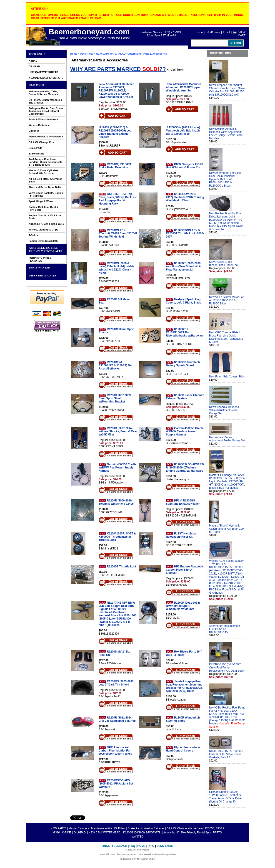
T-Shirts (33, 235)
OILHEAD (34, 66)
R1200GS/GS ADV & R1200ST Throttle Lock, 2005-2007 (185, 233)
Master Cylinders (79, 828)
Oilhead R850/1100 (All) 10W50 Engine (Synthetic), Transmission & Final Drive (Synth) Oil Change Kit (225, 797)
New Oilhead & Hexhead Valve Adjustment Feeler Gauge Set (224, 410)
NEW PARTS (37, 85)
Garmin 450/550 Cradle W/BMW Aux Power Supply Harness (117, 468)
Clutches (34, 131)
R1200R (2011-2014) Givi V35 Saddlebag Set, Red (117, 719)
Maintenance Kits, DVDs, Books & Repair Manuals (43, 93)
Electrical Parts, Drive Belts (45, 187)
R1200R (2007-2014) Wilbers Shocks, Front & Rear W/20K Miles (118, 431)
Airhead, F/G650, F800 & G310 (46, 224)
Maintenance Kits (102, 828)
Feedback (120, 846)
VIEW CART (242, 34)
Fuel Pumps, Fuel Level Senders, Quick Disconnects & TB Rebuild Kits (46, 162)
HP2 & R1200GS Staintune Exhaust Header (183, 502)
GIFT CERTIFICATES (43, 276)
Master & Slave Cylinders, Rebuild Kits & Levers (44, 172)
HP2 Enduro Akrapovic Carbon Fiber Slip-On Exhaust (185, 570)
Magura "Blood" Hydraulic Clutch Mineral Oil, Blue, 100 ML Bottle (226, 529)
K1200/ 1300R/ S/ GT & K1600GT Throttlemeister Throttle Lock (117, 537)
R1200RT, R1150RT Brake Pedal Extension (115, 166)
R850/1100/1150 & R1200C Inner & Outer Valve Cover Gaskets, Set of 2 (226, 754)
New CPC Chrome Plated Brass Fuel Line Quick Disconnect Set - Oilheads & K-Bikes (226, 337)
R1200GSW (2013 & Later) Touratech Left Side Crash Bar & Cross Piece (183, 131)
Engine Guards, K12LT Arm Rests (45, 217)
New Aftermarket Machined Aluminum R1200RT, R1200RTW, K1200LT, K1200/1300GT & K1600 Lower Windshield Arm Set (116, 91)
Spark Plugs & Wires (41, 201)
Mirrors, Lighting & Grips (43, 230)
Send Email (165, 846)
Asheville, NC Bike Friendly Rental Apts (45, 249)
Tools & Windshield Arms (44, 119)
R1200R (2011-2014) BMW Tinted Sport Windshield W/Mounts (183, 606)
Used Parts (37, 54)
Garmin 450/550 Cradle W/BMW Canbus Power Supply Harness (185, 431)
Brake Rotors (36, 154)
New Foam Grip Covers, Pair (226, 377)
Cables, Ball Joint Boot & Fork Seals (44, 208)
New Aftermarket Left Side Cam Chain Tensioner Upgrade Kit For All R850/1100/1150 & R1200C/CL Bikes (225, 179)
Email (226, 32)
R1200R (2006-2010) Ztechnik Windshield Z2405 (116, 502)
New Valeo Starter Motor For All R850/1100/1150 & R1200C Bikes (226, 300)
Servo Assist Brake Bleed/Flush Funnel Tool (224, 263)
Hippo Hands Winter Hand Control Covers (183, 749)
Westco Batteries (39, 125)
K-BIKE (33, 61)
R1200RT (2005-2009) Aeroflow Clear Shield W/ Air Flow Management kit (184, 266)
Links (106, 846)
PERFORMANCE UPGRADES (46, 137)
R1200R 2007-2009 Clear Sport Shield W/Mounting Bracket (115, 398)
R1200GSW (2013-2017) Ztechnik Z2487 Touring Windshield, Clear (185, 197)
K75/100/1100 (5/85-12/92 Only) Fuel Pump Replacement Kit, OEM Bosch (227, 668)
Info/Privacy (213, 32)
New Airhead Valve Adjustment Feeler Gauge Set (227, 439)
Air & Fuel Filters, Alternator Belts (45, 180)
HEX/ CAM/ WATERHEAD (43, 72)
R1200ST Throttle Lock (122, 567)
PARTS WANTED (40, 268)
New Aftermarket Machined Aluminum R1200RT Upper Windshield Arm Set (184, 87)
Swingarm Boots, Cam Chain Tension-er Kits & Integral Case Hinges (46, 111)
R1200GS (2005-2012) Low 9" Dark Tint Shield (117, 683)
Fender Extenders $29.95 (43, 241)
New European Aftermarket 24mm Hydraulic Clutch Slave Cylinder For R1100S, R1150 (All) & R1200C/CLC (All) (227, 90)
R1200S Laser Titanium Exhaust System (185, 397)
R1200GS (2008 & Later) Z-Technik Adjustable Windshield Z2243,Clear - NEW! (116, 268)
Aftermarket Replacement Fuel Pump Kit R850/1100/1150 (225, 629)
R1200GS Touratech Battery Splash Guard (183, 364)
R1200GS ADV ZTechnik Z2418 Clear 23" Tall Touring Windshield (118, 233)
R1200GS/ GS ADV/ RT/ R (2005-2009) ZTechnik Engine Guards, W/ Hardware (185, 468)
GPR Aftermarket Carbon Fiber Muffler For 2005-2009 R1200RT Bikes (115, 751)
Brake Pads (35, 148)
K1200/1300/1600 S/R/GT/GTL (46, 78)
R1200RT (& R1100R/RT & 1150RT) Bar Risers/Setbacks (116, 365)
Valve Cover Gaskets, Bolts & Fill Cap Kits (46, 194)
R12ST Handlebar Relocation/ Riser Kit (181, 535)
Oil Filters (120, 828)
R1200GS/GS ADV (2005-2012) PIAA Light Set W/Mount (116, 784)
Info (151, 846)
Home (199, 32)
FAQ (132, 846)
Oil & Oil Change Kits (41, 142)
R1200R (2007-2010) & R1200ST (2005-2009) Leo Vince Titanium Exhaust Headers (115, 132)
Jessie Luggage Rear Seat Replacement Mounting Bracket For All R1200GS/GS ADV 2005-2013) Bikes (184, 686)
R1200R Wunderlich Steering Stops (183, 719)
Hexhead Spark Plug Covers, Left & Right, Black (183, 301)
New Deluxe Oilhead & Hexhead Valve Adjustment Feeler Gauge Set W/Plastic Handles (226, 134)
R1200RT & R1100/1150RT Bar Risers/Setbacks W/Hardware (185, 332)
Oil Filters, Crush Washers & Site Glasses (45, 101)
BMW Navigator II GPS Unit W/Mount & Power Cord (185, 166)
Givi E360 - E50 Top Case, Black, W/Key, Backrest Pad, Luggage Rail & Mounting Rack (118, 199)
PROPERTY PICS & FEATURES (40, 259)
